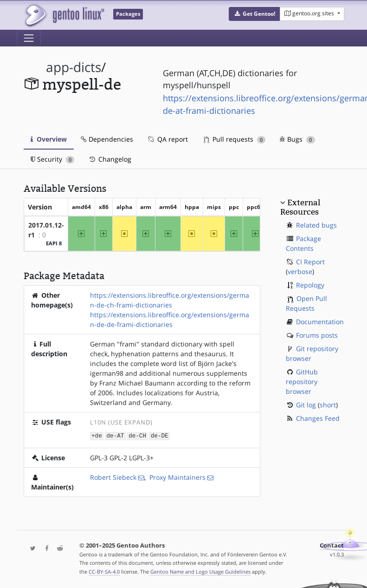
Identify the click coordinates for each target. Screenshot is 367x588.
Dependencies (107, 139)
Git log (306, 405)
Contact (332, 545)
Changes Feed (318, 418)
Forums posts (317, 335)
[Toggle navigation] (29, 38)
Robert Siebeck (113, 477)
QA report (167, 139)
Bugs (297, 139)
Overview (49, 139)
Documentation (320, 322)
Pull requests (235, 139)
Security (53, 159)
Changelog (110, 159)
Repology (310, 285)
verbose (300, 271)
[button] (254, 14)
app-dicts (74, 67)
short (328, 405)
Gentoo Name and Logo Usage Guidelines (200, 571)
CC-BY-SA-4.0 (104, 571)
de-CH (137, 435)
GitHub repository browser (302, 382)
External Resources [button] (300, 207)
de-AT (116, 435)
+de (97, 435)
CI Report (310, 262)
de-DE (160, 435)
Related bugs (316, 225)
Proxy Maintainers (177, 477)
